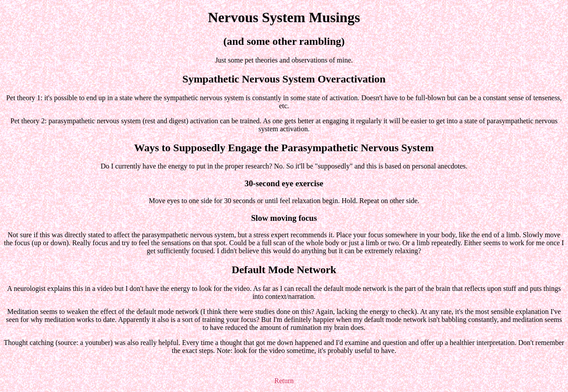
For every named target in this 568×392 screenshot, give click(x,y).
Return (284, 381)
